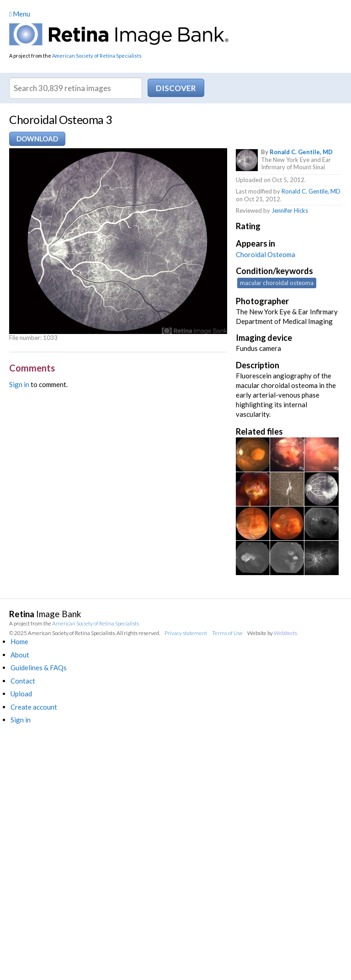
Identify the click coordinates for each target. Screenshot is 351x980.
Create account (34, 707)
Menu (20, 14)
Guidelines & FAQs (39, 668)
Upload (21, 694)
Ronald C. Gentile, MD (301, 152)
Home (19, 641)
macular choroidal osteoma (277, 283)
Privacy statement (186, 633)
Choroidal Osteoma (266, 254)
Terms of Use (227, 633)
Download (37, 139)
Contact (23, 681)
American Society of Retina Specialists (97, 56)
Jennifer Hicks (290, 210)
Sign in (19, 384)
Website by (272, 633)
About (20, 655)
